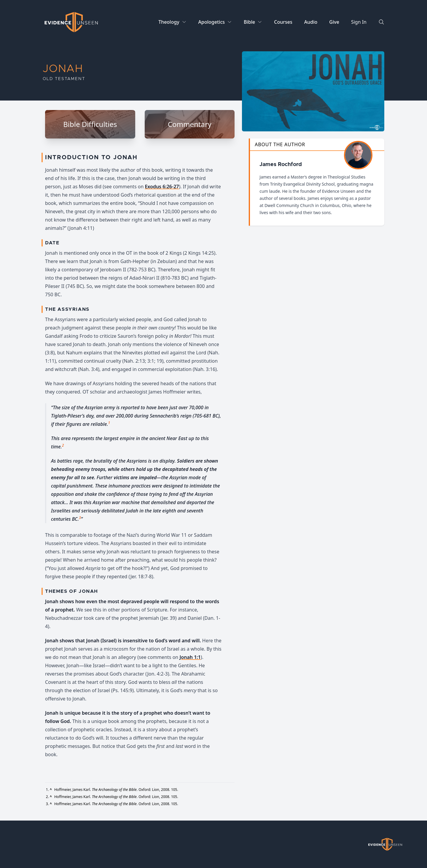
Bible (249, 22)
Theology (169, 22)
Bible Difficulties (90, 124)
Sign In (359, 22)
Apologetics (212, 22)
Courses (283, 22)
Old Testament (64, 79)
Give (334, 22)
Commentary (190, 124)
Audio (311, 22)
